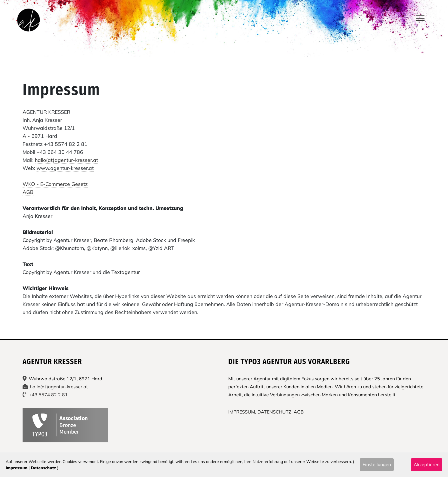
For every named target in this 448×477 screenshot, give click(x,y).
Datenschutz (43, 468)
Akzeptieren (427, 464)
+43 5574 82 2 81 (48, 395)
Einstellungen (377, 464)
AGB (28, 192)
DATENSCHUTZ (274, 412)
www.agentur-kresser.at (65, 168)
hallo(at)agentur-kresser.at (66, 160)
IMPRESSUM (242, 412)
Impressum (17, 468)
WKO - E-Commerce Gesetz (55, 184)
